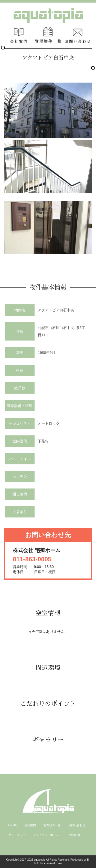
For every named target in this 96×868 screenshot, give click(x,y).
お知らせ (75, 835)
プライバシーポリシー (47, 835)
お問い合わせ (77, 825)
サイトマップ (17, 835)
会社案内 (30, 825)
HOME (13, 825)
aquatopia (40, 860)
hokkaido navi (54, 863)
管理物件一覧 (52, 825)
